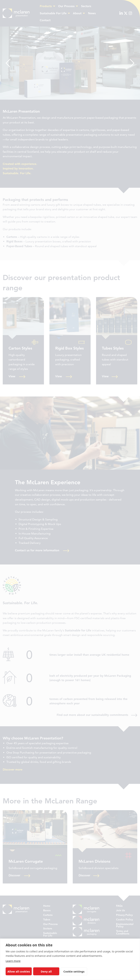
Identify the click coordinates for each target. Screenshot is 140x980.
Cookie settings (74, 971)
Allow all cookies (19, 971)
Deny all (46, 971)
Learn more (13, 961)
